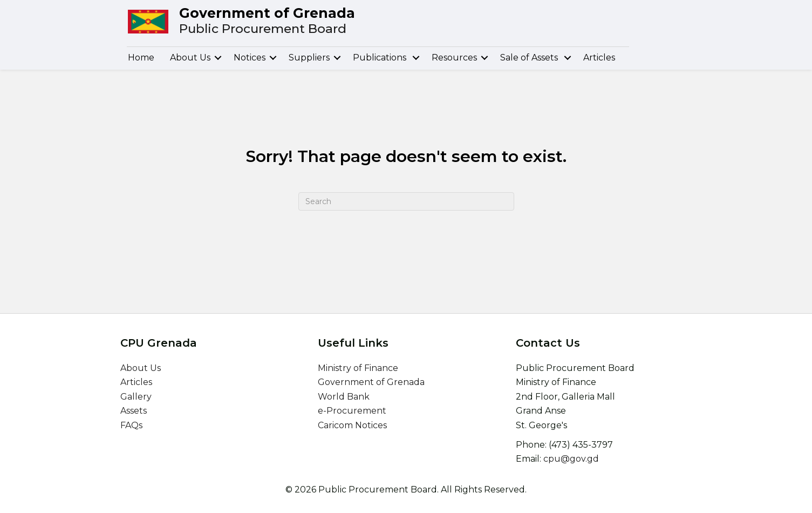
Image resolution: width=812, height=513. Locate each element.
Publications (381, 58)
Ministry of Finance (358, 368)
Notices (250, 58)
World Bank (344, 397)
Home (141, 58)
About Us (190, 58)
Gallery (136, 397)
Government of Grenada (371, 382)
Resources (454, 58)
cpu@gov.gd (571, 459)
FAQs (131, 425)
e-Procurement (352, 411)
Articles (599, 58)
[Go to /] (410, 22)
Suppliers (309, 58)
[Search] (406, 201)
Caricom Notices (352, 425)
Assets (134, 411)
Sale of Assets (530, 58)
